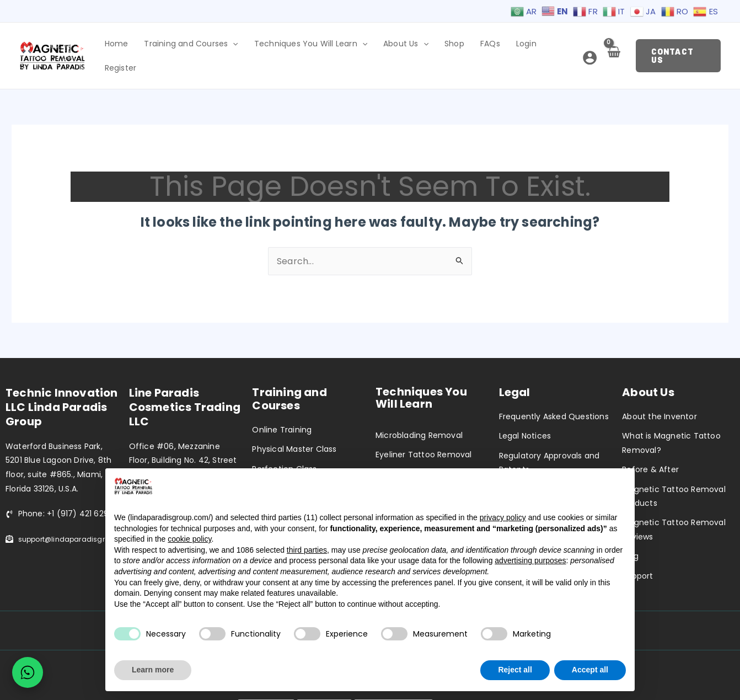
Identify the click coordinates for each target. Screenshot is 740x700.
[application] (253, 46)
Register (553, 46)
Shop (457, 46)
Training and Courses (211, 46)
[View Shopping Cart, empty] (610, 49)
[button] (677, 47)
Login (516, 46)
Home (143, 46)
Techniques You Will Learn (325, 46)
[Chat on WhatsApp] (28, 672)
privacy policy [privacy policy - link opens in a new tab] (503, 517)
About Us (414, 46)
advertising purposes (530, 560)
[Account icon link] (586, 48)
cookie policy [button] (189, 539)
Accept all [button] (590, 670)
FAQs (486, 46)
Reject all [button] (515, 670)
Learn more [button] (153, 670)
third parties (307, 550)
